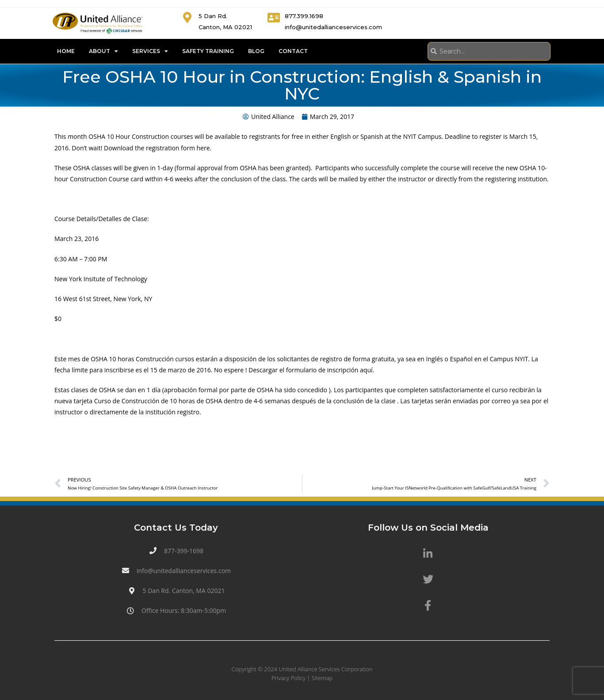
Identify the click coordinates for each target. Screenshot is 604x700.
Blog (256, 51)
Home (66, 51)
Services (150, 51)
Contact (293, 51)
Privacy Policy (289, 678)
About (103, 51)
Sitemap (322, 678)
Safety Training (208, 51)
